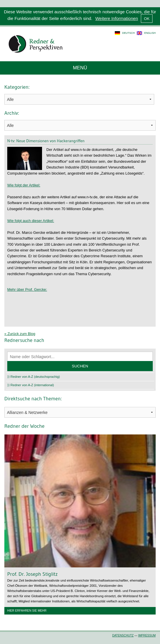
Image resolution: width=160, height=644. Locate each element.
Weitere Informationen (117, 18)
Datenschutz (123, 635)
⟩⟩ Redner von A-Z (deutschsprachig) (34, 377)
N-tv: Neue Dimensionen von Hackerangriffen (46, 141)
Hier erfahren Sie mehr (27, 611)
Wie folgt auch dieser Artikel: (31, 221)
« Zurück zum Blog (20, 334)
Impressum (147, 635)
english (150, 33)
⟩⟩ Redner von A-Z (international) (31, 385)
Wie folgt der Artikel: (24, 185)
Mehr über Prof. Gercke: (27, 289)
